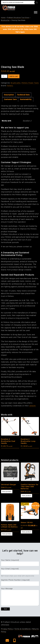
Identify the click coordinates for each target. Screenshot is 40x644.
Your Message (7, 589)
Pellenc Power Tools (30, 83)
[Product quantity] (4, 76)
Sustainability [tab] (26, 99)
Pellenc (10, 86)
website (32, 406)
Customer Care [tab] (10, 99)
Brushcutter (5, 20)
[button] (7, 641)
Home (3, 18)
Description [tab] (9, 95)
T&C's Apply (20, 32)
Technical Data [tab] (23, 95)
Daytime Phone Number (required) (15, 580)
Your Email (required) (10, 569)
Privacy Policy (7, 629)
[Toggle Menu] (36, 12)
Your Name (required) (10, 560)
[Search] (37, 2)
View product (7, 492)
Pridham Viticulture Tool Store (18, 18)
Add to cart (14, 76)
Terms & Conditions (22, 629)
